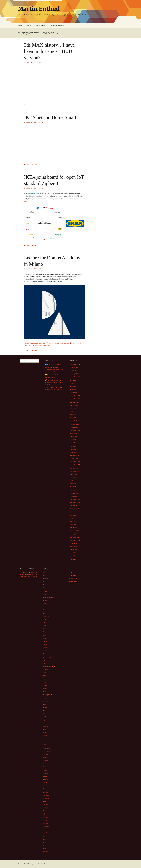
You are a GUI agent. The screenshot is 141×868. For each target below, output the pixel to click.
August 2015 (74, 550)
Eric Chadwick (24, 572)
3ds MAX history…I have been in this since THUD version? (49, 51)
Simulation (46, 798)
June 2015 (73, 556)
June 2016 (73, 518)
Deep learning (47, 632)
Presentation (47, 764)
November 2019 (75, 399)
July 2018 (73, 440)
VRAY (45, 845)
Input (45, 704)
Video (45, 839)
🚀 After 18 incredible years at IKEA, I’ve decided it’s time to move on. (54, 382)
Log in (70, 572)
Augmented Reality (49, 597)
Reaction (46, 767)
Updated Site (47, 833)
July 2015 (73, 553)
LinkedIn (29, 26)
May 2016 (73, 521)
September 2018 (75, 433)
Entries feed (72, 575)
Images (45, 698)
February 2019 (74, 424)
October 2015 (74, 543)
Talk (44, 814)
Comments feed (73, 578)
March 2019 (74, 421)
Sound (45, 801)
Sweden (46, 811)
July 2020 (73, 380)
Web (44, 849)
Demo (45, 635)
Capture (45, 610)
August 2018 (74, 437)
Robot (45, 783)
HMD (44, 682)
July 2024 (73, 371)
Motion (45, 732)
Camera (45, 607)
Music (45, 742)
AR (44, 588)
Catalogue (46, 616)
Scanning (46, 786)
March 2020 (74, 389)
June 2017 (73, 481)
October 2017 (74, 468)
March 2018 (74, 452)
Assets (45, 594)
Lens (44, 717)
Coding (45, 622)
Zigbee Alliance (33, 194)
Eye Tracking (47, 657)
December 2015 (75, 537)
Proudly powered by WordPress (38, 864)
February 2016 (74, 531)
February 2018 (74, 455)
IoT (44, 710)
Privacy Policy (22, 864)
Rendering (46, 776)
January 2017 (74, 496)
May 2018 (73, 446)
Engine (45, 651)
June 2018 (73, 443)
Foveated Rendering (49, 666)
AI (44, 582)
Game (45, 673)
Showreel (46, 792)
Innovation (46, 701)
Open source (47, 751)
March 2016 (74, 528)
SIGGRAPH (46, 795)
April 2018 (73, 449)
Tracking (46, 823)
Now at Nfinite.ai (41, 26)
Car (44, 613)
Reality (45, 770)
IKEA (42, 62)
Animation (46, 585)
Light (45, 720)
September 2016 (75, 509)
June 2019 (73, 411)
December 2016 (75, 499)
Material (45, 726)
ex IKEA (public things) (58, 26)
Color (45, 626)
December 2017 (75, 462)
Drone (45, 641)
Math (45, 729)
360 (44, 572)
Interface (46, 707)
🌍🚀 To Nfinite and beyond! (54, 364)
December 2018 (75, 430)
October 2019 (74, 402)
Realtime (46, 773)
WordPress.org (73, 582)
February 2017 (74, 493)
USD (44, 836)
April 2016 (73, 525)
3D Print (45, 578)
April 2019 (73, 418)
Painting (45, 754)
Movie (45, 736)
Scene (45, 789)
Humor (45, 688)
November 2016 (75, 503)
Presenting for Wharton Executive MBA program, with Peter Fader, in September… (54, 370)
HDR (44, 679)
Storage (46, 808)
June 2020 (73, 383)
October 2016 (74, 506)
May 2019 (73, 415)
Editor (45, 648)
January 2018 (74, 459)
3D (44, 575)
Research (46, 779)
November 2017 (75, 465)
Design (45, 638)
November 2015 (75, 540)
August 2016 (74, 512)
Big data (46, 600)
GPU (44, 676)
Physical (46, 761)
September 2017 (75, 471)
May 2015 (73, 559)
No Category (47, 748)
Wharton (46, 852)
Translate (46, 827)
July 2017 (73, 477)
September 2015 (75, 546)
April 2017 (73, 487)
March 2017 (74, 490)
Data (44, 629)
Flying (45, 663)
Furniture (46, 670)
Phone (45, 757)
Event (45, 654)
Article (45, 591)
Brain (45, 604)
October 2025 (74, 367)
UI (44, 830)
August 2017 (74, 474)
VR (44, 842)
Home (20, 26)
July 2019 (73, 408)
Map (44, 723)
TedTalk (45, 817)
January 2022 (74, 374)
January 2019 (74, 427)
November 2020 (75, 377)
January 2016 (74, 534)
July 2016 (73, 515)
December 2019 (75, 396)
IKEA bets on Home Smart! (51, 117)
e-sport (45, 644)
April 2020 (73, 386)
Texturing (46, 820)
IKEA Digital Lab (48, 695)
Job (44, 714)
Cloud (45, 619)
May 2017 (73, 484)
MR (44, 739)
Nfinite (45, 745)
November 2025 (75, 364)
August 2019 (74, 405)
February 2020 (74, 393)
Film (44, 660)
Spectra (45, 805)
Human (45, 685)
